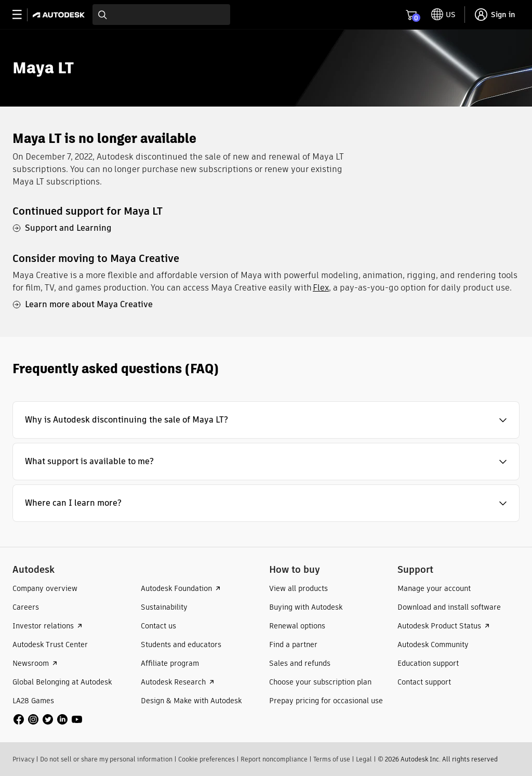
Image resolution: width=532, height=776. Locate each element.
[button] (266, 420)
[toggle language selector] (443, 15)
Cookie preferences (207, 759)
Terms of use (332, 759)
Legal (364, 759)
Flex (321, 288)
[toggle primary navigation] (23, 15)
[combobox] (161, 15)
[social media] (48, 719)
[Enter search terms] (161, 15)
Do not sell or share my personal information (106, 759)
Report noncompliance (274, 759)
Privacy (23, 759)
